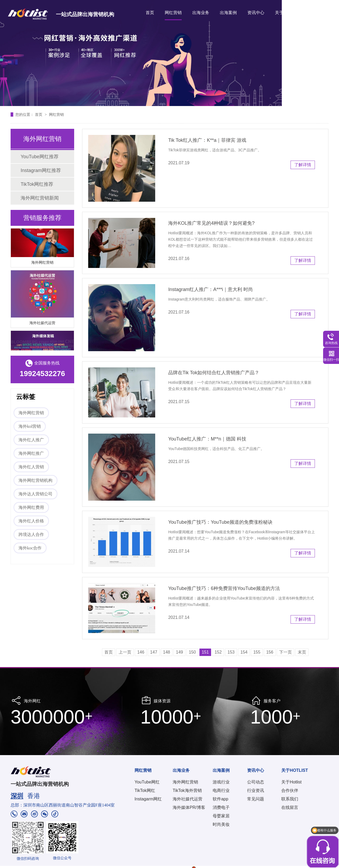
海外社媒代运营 (42, 324)
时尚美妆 (221, 824)
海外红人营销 (31, 467)
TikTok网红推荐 (37, 184)
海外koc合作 (30, 548)
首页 (150, 13)
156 (270, 652)
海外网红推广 (31, 453)
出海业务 (201, 13)
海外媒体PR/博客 (189, 807)
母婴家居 (221, 816)
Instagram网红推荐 (41, 170)
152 (218, 652)
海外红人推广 (31, 440)
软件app (220, 799)
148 (167, 652)
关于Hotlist (291, 782)
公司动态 (256, 782)
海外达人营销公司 (35, 494)
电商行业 (221, 790)
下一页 (286, 652)
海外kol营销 (30, 426)
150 (192, 652)
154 (244, 652)
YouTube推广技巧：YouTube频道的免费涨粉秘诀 (220, 522)
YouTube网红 (147, 782)
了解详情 (303, 165)
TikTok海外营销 (187, 790)
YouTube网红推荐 (40, 157)
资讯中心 (256, 13)
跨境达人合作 (31, 534)
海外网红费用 (31, 507)
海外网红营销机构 (35, 480)
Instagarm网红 (148, 799)
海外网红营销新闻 (40, 198)
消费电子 (221, 807)
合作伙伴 (290, 790)
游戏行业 (221, 782)
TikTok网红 (145, 790)
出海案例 (228, 13)
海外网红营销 (42, 263)
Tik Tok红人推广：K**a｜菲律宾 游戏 (207, 140)
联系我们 (290, 799)
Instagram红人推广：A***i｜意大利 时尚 (211, 289)
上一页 (125, 652)
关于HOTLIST (288, 13)
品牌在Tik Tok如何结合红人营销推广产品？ (214, 373)
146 (141, 652)
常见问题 (256, 799)
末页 (302, 652)
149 (179, 652)
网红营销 (173, 13)
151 (205, 652)
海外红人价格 (31, 521)
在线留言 (290, 807)
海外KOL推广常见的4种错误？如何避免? (211, 223)
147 (154, 652)
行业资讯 (256, 790)
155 (257, 652)
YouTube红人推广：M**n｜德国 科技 (207, 439)
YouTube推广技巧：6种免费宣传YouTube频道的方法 (224, 588)
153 (231, 652)
